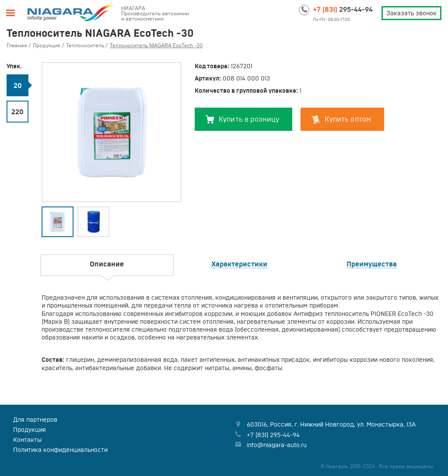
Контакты (27, 440)
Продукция (30, 430)
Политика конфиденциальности (60, 450)
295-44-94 (343, 9)
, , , (331, 424)
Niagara (71, 13)
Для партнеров (35, 420)
